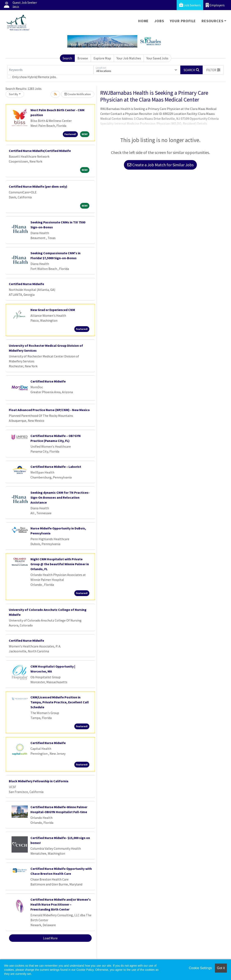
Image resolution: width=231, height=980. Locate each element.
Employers (215, 5)
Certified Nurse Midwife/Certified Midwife (40, 151)
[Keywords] (50, 70)
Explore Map (102, 58)
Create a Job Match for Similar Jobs (160, 165)
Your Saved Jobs (157, 58)
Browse (83, 58)
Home (143, 21)
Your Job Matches (129, 58)
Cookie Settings (200, 968)
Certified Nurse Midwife (26, 284)
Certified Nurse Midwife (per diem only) (38, 186)
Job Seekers (190, 5)
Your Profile (183, 21)
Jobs (159, 21)
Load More (50, 938)
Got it (221, 968)
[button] (213, 70)
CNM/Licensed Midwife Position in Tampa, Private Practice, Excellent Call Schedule (60, 702)
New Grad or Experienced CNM (53, 310)
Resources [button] (212, 21)
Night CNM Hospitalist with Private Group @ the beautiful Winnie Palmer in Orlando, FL (60, 564)
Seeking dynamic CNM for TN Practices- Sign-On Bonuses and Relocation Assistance (60, 497)
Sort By (14, 94)
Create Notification (78, 94)
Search (67, 58)
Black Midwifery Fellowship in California (39, 781)
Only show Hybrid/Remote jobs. (34, 77)
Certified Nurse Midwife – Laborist (56, 467)
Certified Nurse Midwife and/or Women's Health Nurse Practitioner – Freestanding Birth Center (61, 904)
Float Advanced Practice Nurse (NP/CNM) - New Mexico (49, 410)
